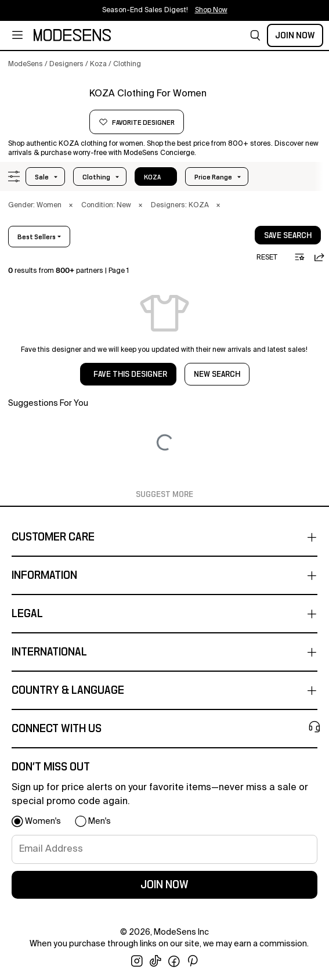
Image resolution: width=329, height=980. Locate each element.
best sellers (37, 237)
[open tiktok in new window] (156, 961)
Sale (42, 177)
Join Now (295, 35)
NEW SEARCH (217, 374)
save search (288, 236)
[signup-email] (164, 849)
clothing (96, 177)
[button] (255, 35)
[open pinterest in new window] (193, 961)
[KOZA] (45, 109)
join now (164, 885)
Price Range (213, 177)
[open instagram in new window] (137, 961)
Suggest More (164, 495)
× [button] (71, 206)
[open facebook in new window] (174, 961)
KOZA (152, 177)
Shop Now (211, 10)
